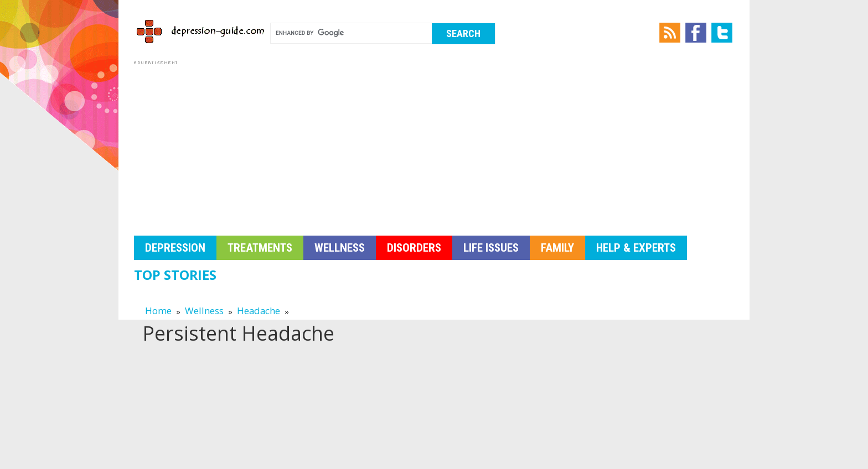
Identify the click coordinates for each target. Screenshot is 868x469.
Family (557, 248)
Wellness (340, 248)
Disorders (414, 248)
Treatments (260, 248)
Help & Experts (636, 248)
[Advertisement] (434, 145)
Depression (175, 248)
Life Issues (491, 248)
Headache (259, 311)
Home (158, 311)
